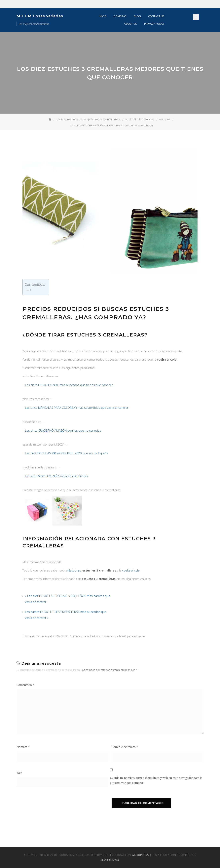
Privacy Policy (154, 24)
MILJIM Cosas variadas (40, 16)
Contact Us (156, 16)
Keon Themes (110, 860)
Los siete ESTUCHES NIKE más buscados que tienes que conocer (69, 385)
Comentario (25, 685)
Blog (137, 16)
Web (19, 773)
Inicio (103, 16)
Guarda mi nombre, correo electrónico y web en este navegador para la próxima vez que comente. (156, 780)
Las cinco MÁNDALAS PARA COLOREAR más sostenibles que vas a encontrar (77, 408)
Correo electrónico (125, 747)
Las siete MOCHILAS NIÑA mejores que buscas (57, 476)
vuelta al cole (131, 570)
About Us (130, 24)
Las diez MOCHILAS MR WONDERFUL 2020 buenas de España (67, 453)
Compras (120, 16)
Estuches (75, 570)
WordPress (140, 855)
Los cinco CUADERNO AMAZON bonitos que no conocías (63, 430)
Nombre (23, 747)
